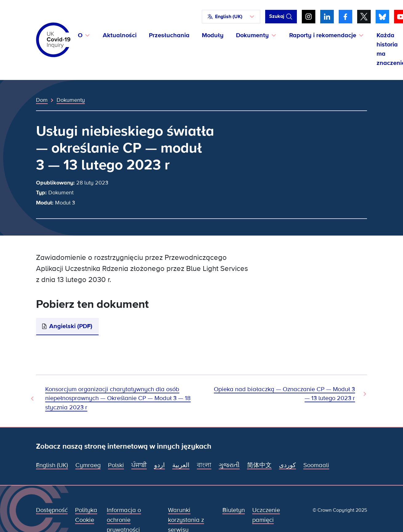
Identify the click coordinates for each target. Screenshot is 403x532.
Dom (42, 100)
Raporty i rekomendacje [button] (323, 35)
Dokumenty (71, 100)
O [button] (80, 35)
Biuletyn (234, 510)
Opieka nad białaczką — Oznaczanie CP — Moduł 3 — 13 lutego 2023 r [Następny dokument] (284, 394)
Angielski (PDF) (71, 326)
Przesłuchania (169, 35)
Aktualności (120, 35)
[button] (231, 17)
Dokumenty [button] (252, 35)
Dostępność (52, 510)
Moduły (213, 35)
